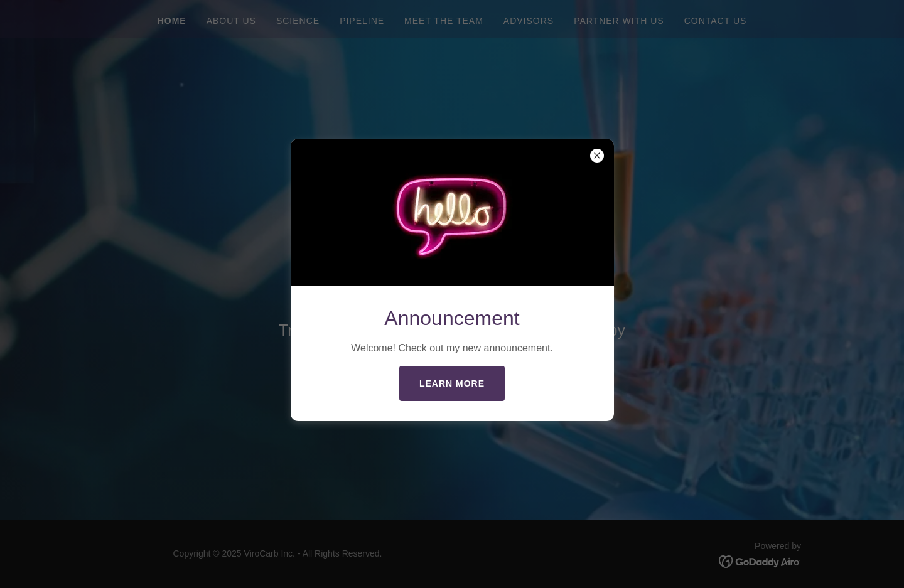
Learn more (452, 383)
